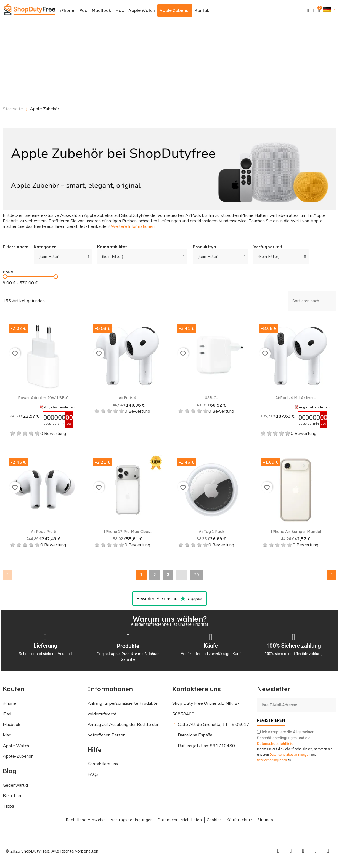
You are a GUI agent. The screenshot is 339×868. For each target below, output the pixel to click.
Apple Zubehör (175, 10)
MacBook (101, 10)
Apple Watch (142, 10)
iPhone (67, 10)
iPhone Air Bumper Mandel (296, 532)
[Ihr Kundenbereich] (314, 10)
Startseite (13, 109)
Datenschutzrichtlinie (275, 743)
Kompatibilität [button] (112, 247)
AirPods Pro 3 (43, 532)
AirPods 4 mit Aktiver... (296, 398)
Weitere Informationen (133, 226)
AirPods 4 (128, 398)
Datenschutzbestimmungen (290, 754)
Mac (120, 10)
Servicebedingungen (272, 760)
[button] (308, 11)
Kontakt (203, 10)
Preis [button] (8, 272)
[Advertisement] (169, 62)
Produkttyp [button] (204, 247)
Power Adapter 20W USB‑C (43, 398)
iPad (83, 10)
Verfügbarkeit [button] (268, 247)
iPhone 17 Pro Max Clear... (128, 532)
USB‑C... (212, 398)
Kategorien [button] (45, 247)
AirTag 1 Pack (212, 532)
